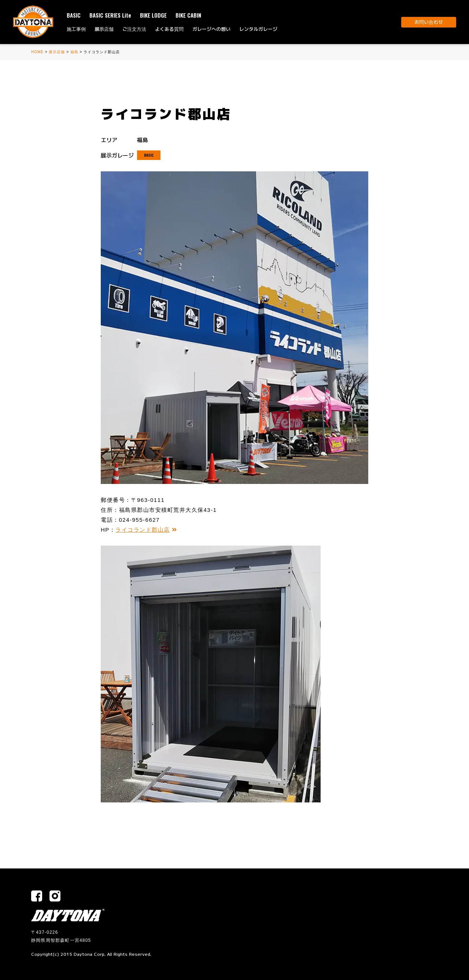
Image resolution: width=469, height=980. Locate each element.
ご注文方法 (134, 29)
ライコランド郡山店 (146, 530)
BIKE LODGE (153, 15)
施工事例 (76, 29)
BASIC (74, 15)
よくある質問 (169, 29)
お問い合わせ (429, 22)
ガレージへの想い (211, 29)
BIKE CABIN (188, 15)
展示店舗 (104, 29)
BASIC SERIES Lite (110, 15)
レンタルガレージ (258, 29)
